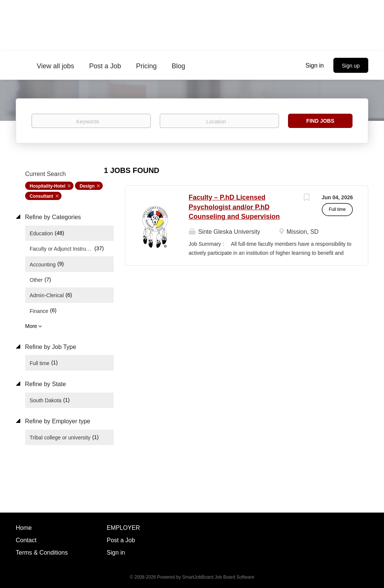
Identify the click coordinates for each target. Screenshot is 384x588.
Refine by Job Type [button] (50, 347)
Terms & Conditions (42, 553)
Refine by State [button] (45, 384)
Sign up (351, 66)
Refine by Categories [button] (52, 217)
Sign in (315, 65)
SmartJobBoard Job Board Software (218, 577)
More (31, 326)
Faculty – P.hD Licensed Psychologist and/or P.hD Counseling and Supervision (234, 207)
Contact (26, 540)
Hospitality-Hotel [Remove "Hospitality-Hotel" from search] (47, 186)
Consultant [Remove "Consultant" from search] (41, 196)
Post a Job (121, 540)
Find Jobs (320, 121)
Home (24, 528)
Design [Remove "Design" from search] (87, 186)
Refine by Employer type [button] (57, 421)
